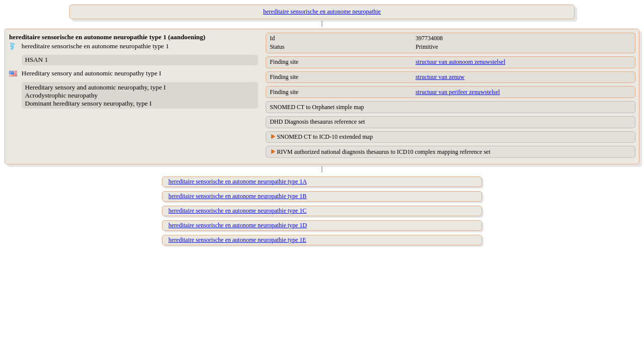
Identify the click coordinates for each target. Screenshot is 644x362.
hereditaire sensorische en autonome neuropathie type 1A (238, 182)
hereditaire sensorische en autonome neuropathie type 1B (238, 196)
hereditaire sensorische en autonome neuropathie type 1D (238, 225)
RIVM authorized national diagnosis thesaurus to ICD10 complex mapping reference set (384, 152)
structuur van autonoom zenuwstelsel (460, 62)
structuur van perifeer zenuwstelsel (458, 92)
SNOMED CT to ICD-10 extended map (325, 137)
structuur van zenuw (440, 77)
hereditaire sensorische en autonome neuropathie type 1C (238, 211)
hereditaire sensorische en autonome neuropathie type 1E (237, 240)
